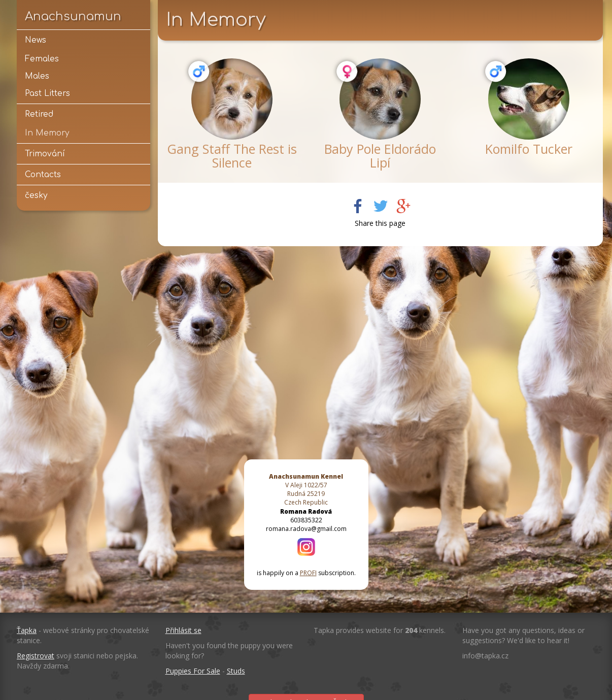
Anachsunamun (73, 16)
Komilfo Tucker (529, 149)
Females (42, 59)
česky (36, 195)
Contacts (43, 175)
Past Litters (47, 93)
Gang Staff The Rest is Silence (232, 156)
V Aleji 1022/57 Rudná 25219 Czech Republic (306, 489)
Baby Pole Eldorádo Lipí (380, 156)
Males (37, 76)
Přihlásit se (183, 630)
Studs (236, 671)
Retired (39, 114)
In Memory (47, 133)
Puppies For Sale (193, 671)
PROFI (308, 573)
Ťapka (27, 630)
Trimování (45, 154)
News (36, 40)
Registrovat (36, 656)
